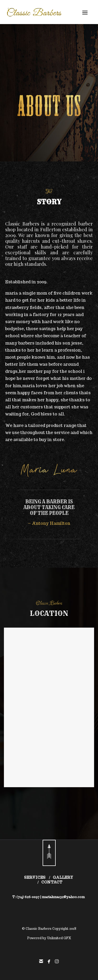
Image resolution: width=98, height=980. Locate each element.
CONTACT (52, 882)
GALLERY (63, 877)
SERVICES (35, 877)
